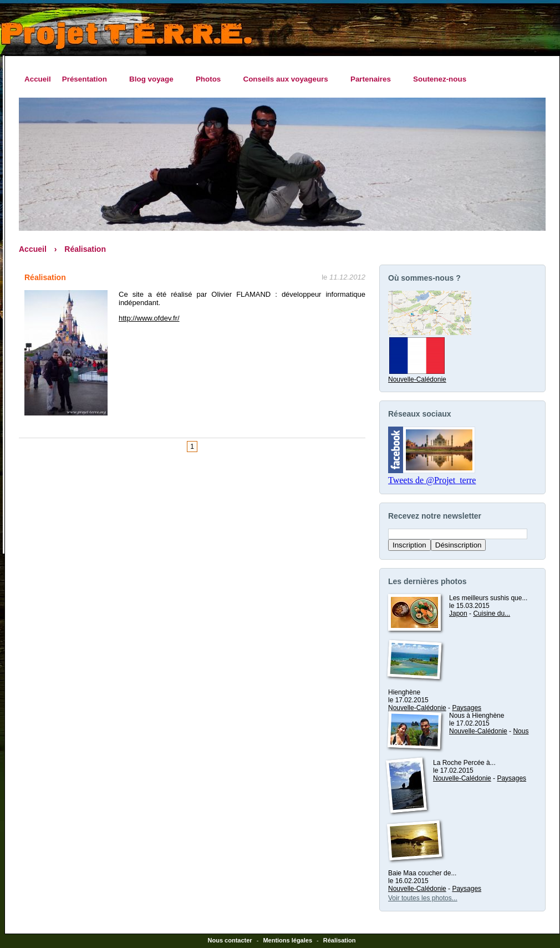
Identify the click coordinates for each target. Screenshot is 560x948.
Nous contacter (230, 940)
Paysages (467, 708)
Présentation (87, 79)
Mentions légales (287, 940)
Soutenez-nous (440, 79)
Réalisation (85, 249)
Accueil (38, 79)
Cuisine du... (492, 614)
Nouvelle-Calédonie (417, 376)
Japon (458, 614)
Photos (211, 79)
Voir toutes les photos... (423, 898)
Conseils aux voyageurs (288, 79)
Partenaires (373, 79)
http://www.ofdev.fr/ (149, 318)
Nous (521, 731)
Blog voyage (154, 79)
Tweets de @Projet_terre (432, 480)
